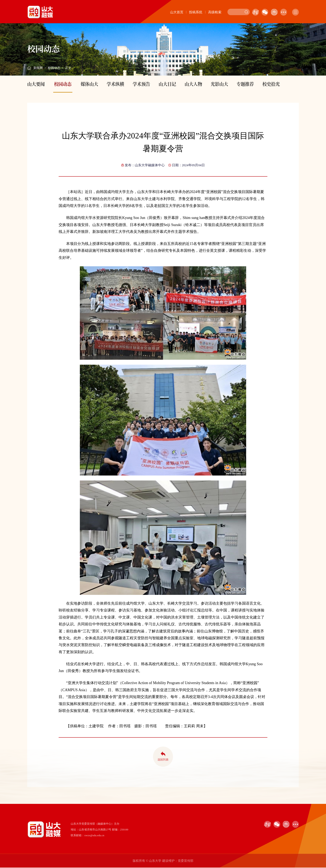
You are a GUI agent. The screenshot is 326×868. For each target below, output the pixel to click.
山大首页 (177, 12)
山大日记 (167, 84)
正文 (68, 68)
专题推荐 (245, 84)
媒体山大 (89, 84)
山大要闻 (36, 84)
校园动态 (54, 68)
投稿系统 (196, 12)
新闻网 (38, 68)
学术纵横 (115, 84)
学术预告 (141, 84)
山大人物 (193, 84)
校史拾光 (271, 84)
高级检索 (215, 12)
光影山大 (219, 84)
